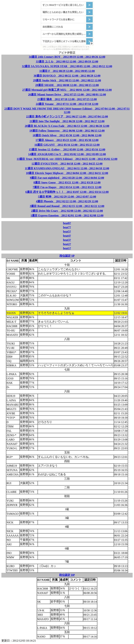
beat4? (67, 236)
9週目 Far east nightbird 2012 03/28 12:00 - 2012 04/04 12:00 (67, 178)
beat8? (67, 223)
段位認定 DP (67, 575)
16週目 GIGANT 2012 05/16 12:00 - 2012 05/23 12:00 (67, 145)
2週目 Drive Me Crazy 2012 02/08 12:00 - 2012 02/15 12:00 (67, 211)
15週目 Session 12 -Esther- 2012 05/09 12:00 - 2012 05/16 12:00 (67, 149)
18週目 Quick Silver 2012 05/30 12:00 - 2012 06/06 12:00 (67, 135)
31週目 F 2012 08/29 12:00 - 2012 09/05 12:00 (67, 71)
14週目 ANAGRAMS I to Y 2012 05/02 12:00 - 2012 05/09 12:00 (67, 154)
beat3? (67, 240)
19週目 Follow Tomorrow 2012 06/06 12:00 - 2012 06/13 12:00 (67, 131)
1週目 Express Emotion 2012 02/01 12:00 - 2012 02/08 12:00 (67, 215)
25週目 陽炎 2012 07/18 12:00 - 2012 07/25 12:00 (67, 99)
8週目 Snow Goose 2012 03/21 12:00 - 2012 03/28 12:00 (67, 182)
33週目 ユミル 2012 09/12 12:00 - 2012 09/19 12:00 (67, 62)
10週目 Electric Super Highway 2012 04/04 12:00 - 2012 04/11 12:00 (67, 173)
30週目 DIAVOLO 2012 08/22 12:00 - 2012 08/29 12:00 (67, 76)
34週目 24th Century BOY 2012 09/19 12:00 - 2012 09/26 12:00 (67, 57)
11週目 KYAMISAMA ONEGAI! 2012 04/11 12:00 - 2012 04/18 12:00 (67, 168)
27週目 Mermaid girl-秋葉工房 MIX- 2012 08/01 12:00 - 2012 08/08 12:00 (67, 90)
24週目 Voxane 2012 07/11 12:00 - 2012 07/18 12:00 (67, 104)
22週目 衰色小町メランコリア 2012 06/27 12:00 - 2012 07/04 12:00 (67, 116)
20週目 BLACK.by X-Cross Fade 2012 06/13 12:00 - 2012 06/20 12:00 (67, 126)
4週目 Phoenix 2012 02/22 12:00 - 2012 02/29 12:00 (67, 201)
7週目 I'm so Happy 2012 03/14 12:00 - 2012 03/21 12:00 (67, 187)
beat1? (67, 248)
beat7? (67, 227)
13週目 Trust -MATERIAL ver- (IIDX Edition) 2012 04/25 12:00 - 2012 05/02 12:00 (67, 159)
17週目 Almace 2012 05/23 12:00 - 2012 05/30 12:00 (67, 140)
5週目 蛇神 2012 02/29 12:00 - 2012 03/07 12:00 (67, 197)
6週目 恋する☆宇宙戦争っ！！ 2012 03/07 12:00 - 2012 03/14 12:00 (67, 192)
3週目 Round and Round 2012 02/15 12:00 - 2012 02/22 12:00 (67, 206)
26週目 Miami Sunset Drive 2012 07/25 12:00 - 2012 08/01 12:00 (67, 95)
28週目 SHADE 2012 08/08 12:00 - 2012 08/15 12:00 (67, 85)
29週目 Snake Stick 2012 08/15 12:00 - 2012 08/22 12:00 (67, 80)
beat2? (67, 244)
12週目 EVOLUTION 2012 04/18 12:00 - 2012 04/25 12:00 (67, 164)
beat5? (67, 232)
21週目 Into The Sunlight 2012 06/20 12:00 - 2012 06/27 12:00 (67, 121)
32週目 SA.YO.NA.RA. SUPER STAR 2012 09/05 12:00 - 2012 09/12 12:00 (67, 66)
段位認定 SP (67, 256)
